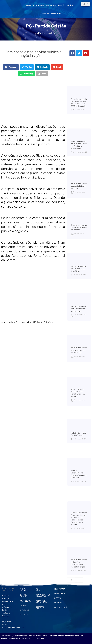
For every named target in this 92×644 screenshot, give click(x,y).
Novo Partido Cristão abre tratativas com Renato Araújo (79, 350)
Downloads (56, 14)
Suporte (58, 603)
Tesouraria (44, 14)
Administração (60, 607)
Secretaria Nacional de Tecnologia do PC (30, 638)
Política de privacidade (41, 602)
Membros (24, 610)
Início (29, 5)
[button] (11, 67)
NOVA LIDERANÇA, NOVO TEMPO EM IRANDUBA (79, 269)
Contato (24, 606)
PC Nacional (40, 590)
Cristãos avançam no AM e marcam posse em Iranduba (79, 227)
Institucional (39, 5)
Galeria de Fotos (24, 596)
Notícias (71, 5)
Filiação (62, 5)
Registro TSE (40, 608)
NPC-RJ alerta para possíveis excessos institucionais (78, 309)
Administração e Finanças (43, 596)
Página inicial (23, 590)
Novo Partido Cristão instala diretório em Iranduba (79, 186)
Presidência (51, 5)
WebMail (58, 598)
